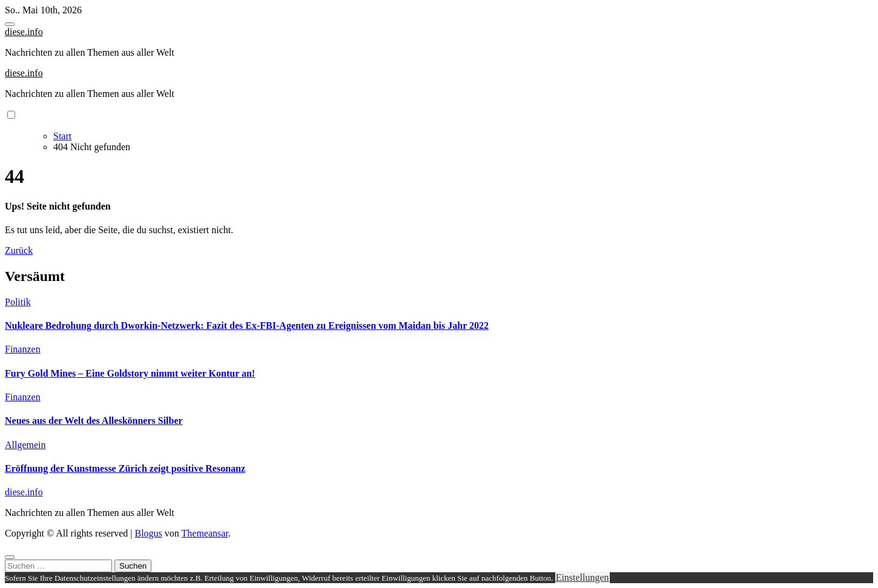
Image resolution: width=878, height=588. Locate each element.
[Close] (10, 557)
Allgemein (25, 445)
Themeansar (205, 533)
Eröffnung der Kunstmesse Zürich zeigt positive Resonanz (125, 468)
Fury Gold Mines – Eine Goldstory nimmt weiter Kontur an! (130, 373)
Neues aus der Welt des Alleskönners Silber (94, 421)
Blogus (148, 533)
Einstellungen (583, 577)
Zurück (19, 250)
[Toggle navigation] (10, 24)
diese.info (24, 32)
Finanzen (23, 349)
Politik (18, 302)
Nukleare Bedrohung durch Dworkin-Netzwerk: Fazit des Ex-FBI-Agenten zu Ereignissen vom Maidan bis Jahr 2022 (247, 325)
